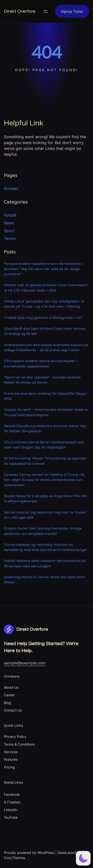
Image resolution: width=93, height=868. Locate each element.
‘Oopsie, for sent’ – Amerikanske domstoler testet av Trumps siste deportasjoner (46, 412)
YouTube (11, 817)
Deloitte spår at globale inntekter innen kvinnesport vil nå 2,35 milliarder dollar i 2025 (46, 288)
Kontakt (11, 189)
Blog (7, 703)
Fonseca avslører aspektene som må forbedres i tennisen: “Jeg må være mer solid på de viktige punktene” (43, 269)
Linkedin (11, 810)
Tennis (10, 238)
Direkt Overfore (20, 11)
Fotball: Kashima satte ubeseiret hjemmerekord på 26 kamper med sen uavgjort (45, 563)
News (9, 223)
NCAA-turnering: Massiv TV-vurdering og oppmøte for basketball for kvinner (45, 461)
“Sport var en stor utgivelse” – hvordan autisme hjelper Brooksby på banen (42, 380)
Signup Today (72, 11)
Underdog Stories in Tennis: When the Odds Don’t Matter (44, 580)
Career (9, 695)
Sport (9, 231)
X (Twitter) (12, 802)
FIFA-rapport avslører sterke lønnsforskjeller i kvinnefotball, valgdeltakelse (40, 363)
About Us (11, 687)
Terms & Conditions (19, 744)
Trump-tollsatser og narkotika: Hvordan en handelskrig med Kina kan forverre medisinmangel (45, 547)
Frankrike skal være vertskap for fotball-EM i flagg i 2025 (45, 396)
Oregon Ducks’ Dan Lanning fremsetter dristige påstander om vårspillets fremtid (43, 531)
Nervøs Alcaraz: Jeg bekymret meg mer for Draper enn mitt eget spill (45, 515)
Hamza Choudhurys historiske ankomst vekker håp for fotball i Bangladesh (45, 428)
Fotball (10, 215)
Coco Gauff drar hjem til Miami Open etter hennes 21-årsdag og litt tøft (45, 331)
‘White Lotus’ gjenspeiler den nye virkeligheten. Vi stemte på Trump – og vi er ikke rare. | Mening (44, 304)
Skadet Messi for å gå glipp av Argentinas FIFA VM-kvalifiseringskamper (46, 498)
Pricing (9, 767)
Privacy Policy (15, 736)
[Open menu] (45, 11)
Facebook (12, 794)
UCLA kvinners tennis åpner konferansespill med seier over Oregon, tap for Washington (44, 445)
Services (11, 752)
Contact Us (13, 710)
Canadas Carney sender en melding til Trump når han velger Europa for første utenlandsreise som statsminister (44, 480)
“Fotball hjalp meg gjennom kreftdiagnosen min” (43, 318)
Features (11, 759)
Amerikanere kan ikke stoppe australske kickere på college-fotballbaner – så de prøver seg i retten (46, 347)
